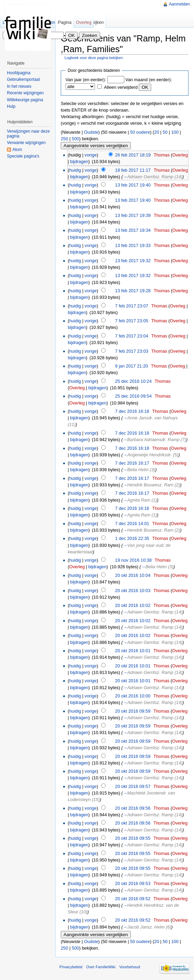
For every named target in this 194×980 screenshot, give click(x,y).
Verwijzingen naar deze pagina (28, 134)
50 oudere (140, 132)
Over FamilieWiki (101, 967)
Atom (17, 150)
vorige (91, 155)
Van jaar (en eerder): (86, 80)
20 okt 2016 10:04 (133, 575)
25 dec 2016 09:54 (133, 396)
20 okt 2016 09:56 (133, 808)
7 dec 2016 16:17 (132, 463)
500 (75, 139)
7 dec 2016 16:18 (132, 411)
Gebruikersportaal (23, 79)
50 (165, 132)
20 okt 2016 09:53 (133, 883)
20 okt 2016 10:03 (133, 591)
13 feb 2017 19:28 (133, 291)
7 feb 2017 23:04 (132, 336)
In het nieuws (19, 86)
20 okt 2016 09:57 (133, 786)
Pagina (65, 22)
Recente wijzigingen (25, 93)
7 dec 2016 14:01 (132, 524)
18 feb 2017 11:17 (133, 170)
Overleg (180, 155)
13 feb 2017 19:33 (133, 245)
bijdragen (79, 161)
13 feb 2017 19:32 (133, 261)
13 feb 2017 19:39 (133, 215)
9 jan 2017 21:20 (131, 366)
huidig (75, 170)
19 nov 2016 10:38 (133, 560)
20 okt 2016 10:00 (133, 696)
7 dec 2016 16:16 (132, 508)
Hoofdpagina (19, 73)
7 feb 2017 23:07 (132, 306)
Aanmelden (179, 4)
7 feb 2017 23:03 (132, 351)
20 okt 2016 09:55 (133, 838)
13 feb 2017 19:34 (133, 230)
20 (157, 132)
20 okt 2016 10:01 (133, 651)
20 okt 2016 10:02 (133, 605)
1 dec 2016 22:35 (132, 538)
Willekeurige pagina (25, 100)
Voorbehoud (129, 967)
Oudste (91, 132)
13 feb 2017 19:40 (133, 185)
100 (175, 132)
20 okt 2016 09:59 (133, 711)
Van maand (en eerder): (149, 80)
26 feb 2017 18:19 (133, 155)
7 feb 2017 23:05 (132, 321)
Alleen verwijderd (121, 87)
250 (64, 139)
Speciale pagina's (23, 156)
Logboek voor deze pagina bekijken (94, 58)
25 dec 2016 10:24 (133, 381)
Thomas (162, 155)
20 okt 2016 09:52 (133, 899)
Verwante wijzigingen (26, 143)
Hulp (11, 106)
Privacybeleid (71, 967)
